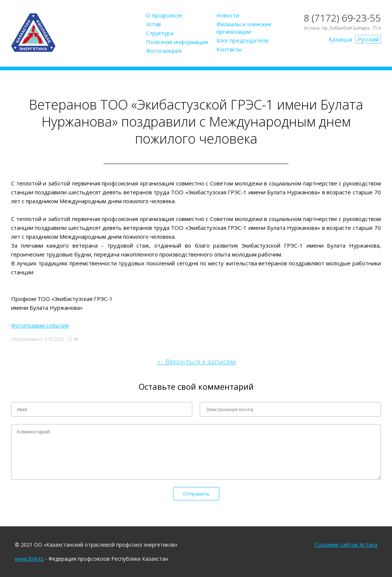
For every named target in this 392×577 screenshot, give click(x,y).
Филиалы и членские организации (244, 28)
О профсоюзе (164, 15)
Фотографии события (40, 325)
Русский (368, 39)
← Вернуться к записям (196, 362)
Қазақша (340, 39)
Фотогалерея (164, 51)
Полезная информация (177, 42)
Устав (153, 24)
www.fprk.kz (29, 559)
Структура (160, 33)
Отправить (196, 494)
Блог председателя (242, 40)
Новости (228, 15)
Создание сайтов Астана (346, 545)
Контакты (229, 49)
